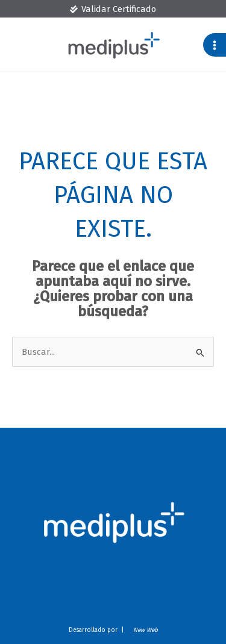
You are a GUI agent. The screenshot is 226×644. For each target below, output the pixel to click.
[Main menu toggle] (215, 45)
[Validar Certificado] (113, 9)
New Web (144, 630)
